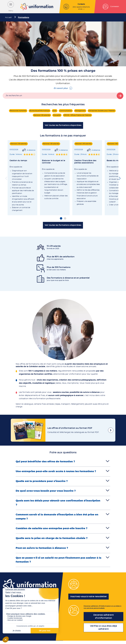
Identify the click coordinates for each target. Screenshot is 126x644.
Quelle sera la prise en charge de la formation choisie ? (52, 540)
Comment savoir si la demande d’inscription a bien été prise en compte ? (57, 518)
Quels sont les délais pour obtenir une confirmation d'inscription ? (58, 504)
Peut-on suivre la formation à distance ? (42, 550)
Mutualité (57, 115)
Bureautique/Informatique (40, 111)
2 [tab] (65, 219)
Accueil (8, 18)
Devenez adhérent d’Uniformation (104, 620)
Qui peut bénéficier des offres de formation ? (45, 462)
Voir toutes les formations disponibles (63, 125)
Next (120, 178)
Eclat (55, 111)
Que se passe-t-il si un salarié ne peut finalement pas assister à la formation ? (59, 562)
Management (80, 111)
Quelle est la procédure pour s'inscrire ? (42, 482)
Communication (66, 111)
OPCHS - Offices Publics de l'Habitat (77, 115)
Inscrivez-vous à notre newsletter (89, 599)
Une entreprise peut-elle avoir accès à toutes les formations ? (56, 472)
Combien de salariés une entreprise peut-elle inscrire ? (52, 530)
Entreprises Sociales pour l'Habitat (102, 111)
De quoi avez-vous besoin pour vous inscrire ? (46, 492)
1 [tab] (61, 219)
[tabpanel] (22, 178)
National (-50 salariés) (42, 115)
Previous (6, 178)
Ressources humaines (18, 111)
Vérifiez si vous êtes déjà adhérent (103, 631)
